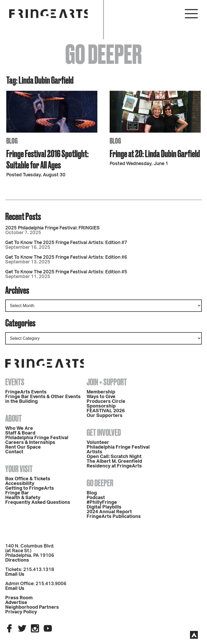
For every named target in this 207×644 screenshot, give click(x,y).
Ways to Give (101, 397)
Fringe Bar (17, 493)
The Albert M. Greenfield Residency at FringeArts (114, 464)
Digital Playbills (104, 507)
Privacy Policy (21, 612)
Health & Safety (23, 498)
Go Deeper (100, 483)
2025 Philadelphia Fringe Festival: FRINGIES (52, 228)
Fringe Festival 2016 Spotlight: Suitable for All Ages (47, 159)
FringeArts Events (26, 392)
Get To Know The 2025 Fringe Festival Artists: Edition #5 (66, 272)
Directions (17, 560)
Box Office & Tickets (28, 479)
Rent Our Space (23, 447)
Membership (101, 392)
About (13, 418)
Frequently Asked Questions (38, 502)
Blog (92, 493)
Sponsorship (101, 406)
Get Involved (104, 432)
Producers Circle (106, 402)
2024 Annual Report (109, 512)
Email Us (15, 574)
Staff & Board (20, 433)
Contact (14, 452)
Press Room (19, 598)
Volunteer (98, 443)
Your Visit (19, 469)
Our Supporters (105, 416)
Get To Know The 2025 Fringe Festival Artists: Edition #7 (66, 243)
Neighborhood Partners (32, 607)
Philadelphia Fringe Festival (37, 438)
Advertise (16, 603)
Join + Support (107, 382)
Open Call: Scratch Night (114, 457)
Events (15, 382)
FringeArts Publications (114, 517)
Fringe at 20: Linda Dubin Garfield (155, 153)
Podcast (96, 498)
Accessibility (20, 484)
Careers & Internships (30, 443)
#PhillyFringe (102, 502)
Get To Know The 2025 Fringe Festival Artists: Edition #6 (66, 257)
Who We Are (19, 428)
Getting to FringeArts (30, 488)
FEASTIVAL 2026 (106, 411)
